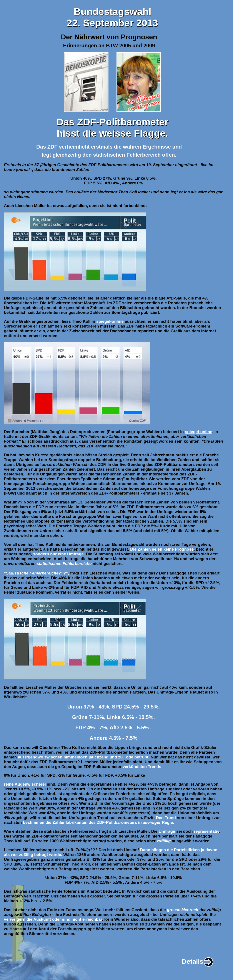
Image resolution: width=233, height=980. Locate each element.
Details (198, 961)
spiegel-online (110, 321)
